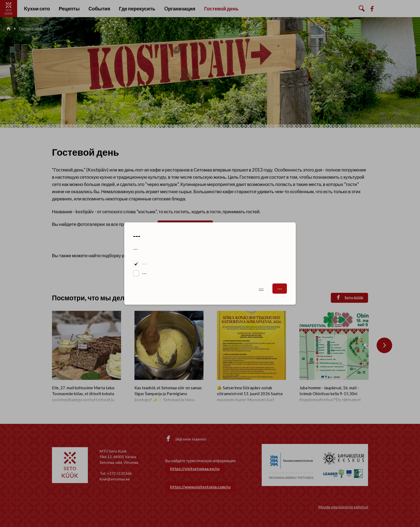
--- (144, 264)
